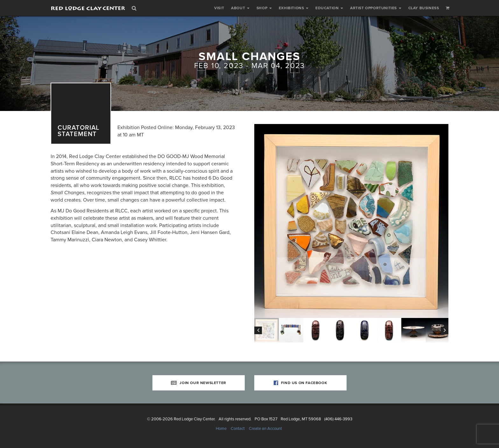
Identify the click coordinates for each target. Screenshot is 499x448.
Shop (264, 8)
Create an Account (265, 429)
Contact (238, 429)
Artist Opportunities (376, 8)
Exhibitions (294, 8)
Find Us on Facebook (301, 383)
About (240, 8)
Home (221, 429)
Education (329, 8)
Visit (219, 8)
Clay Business (424, 8)
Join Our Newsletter (199, 383)
